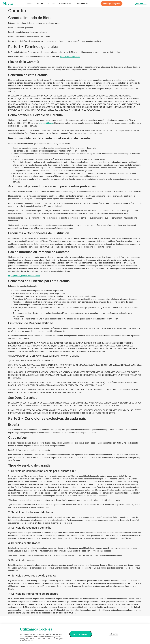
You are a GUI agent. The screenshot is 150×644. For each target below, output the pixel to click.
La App (40, 3)
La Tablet (51, 3)
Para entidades (65, 3)
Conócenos (82, 4)
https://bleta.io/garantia (70, 57)
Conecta (29, 3)
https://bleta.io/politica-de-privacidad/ (24, 276)
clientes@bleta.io (46, 123)
